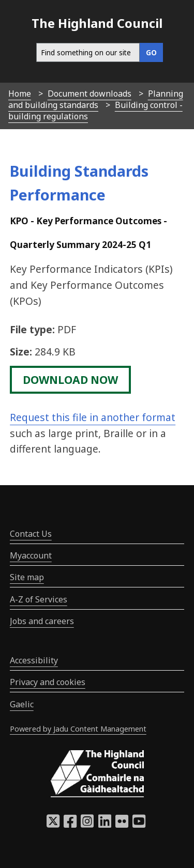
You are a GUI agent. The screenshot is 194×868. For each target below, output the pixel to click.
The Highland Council (97, 23)
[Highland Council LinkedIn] (105, 824)
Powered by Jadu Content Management (78, 729)
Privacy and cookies (48, 682)
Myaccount (31, 555)
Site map (27, 577)
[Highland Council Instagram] (87, 824)
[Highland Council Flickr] (122, 824)
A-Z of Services (39, 599)
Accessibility (34, 660)
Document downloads (89, 94)
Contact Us (31, 534)
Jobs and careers (42, 621)
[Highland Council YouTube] (139, 824)
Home (20, 94)
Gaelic (22, 704)
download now (70, 380)
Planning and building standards (96, 99)
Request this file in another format (93, 417)
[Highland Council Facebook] (70, 824)
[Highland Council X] (53, 824)
